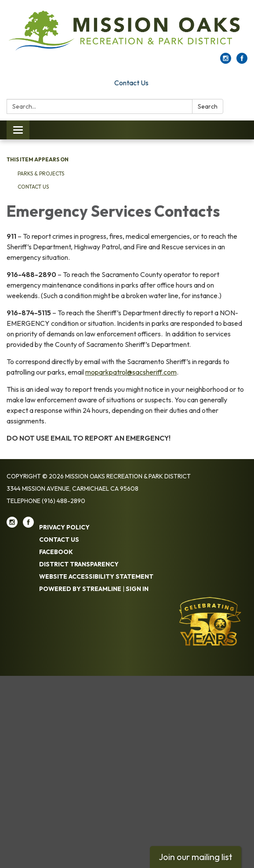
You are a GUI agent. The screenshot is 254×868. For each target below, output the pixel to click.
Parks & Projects (41, 173)
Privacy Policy (64, 527)
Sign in (137, 589)
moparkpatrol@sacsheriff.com (131, 372)
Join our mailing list (196, 857)
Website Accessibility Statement (96, 576)
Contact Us (131, 83)
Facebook (56, 552)
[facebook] (242, 61)
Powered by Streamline (80, 589)
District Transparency (79, 564)
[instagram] (226, 61)
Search (208, 106)
